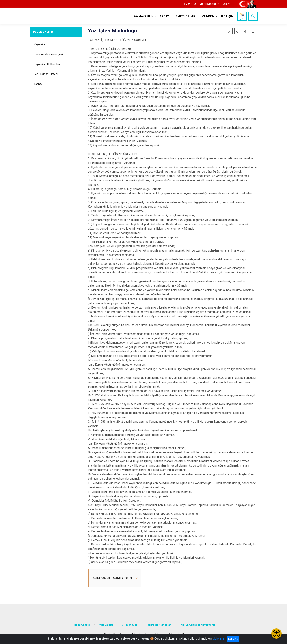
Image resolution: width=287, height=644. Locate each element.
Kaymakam (41, 44)
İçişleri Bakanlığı (208, 4)
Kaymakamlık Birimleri (47, 64)
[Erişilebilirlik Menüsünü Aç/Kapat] (276, 633)
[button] (245, 31)
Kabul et (233, 639)
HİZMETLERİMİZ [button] (184, 16)
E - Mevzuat (129, 625)
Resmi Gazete (81, 625)
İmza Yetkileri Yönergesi (48, 54)
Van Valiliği (106, 625)
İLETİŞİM (227, 16)
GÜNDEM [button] (208, 16)
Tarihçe (38, 84)
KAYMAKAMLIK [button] (143, 16)
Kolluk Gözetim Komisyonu (198, 625)
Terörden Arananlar (159, 625)
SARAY (164, 16)
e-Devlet (188, 4)
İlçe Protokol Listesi (46, 74)
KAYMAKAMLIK (43, 32)
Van (225, 4)
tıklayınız (218, 639)
